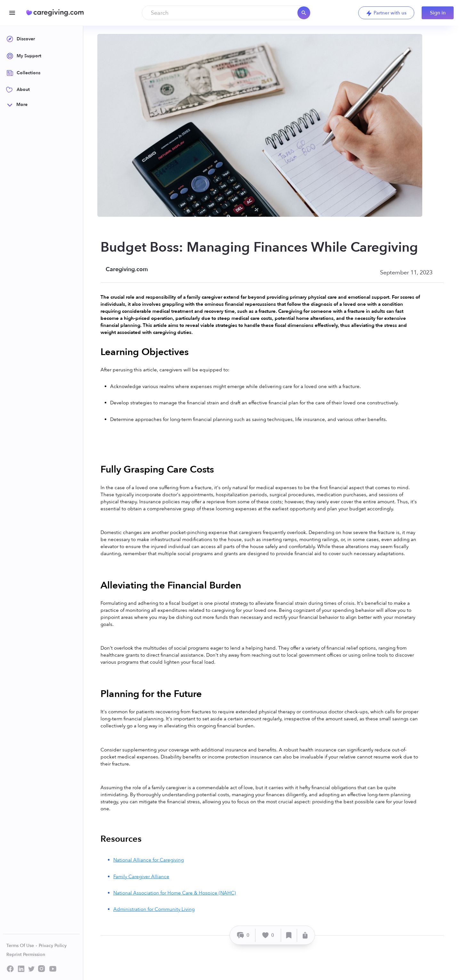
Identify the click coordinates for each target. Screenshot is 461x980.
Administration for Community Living (154, 909)
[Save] (289, 935)
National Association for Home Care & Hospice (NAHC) (175, 893)
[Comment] (243, 935)
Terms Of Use (22, 946)
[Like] (268, 935)
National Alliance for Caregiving (149, 860)
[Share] (305, 935)
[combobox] (226, 13)
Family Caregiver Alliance (141, 877)
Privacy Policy (53, 946)
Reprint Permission (26, 955)
